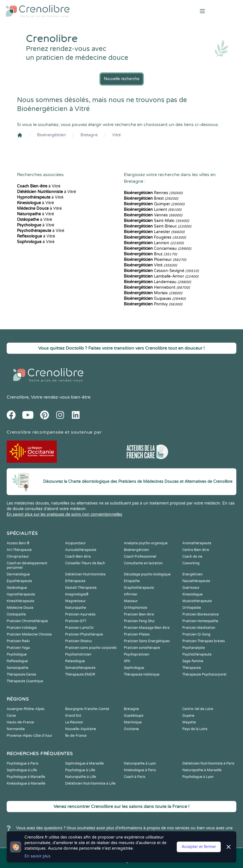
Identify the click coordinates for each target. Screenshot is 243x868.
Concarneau (158, 248)
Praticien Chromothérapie (27, 621)
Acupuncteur (75, 543)
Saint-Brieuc (158, 226)
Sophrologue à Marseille (84, 763)
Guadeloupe (134, 716)
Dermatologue (18, 574)
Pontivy (153, 304)
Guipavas (155, 299)
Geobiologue (17, 588)
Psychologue (17, 654)
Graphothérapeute (139, 588)
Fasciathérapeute (196, 581)
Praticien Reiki (18, 641)
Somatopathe (18, 668)
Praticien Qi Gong (196, 634)
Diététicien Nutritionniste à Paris (208, 763)
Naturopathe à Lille (81, 777)
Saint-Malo (156, 221)
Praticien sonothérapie (142, 648)
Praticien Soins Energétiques (147, 641)
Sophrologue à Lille (22, 770)
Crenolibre (18, 397)
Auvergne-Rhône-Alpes (26, 709)
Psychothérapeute (197, 654)
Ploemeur (155, 260)
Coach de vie (192, 557)
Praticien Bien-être (139, 614)
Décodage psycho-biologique (147, 574)
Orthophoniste (136, 608)
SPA (127, 661)
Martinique (133, 722)
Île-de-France (76, 736)
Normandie (16, 729)
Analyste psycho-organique (146, 543)
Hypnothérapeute (21, 594)
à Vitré (39, 186)
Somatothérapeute (80, 668)
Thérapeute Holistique (142, 674)
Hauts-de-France (20, 722)
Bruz (150, 254)
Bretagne (89, 135)
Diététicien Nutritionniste (85, 574)
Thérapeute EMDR (80, 674)
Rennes (153, 193)
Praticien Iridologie (22, 628)
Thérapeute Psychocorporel (204, 674)
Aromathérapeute (197, 543)
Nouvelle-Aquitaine (81, 729)
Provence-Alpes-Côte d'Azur (30, 736)
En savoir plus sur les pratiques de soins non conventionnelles (64, 514)
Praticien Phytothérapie (84, 634)
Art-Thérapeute (19, 550)
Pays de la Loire (195, 729)
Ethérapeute (75, 581)
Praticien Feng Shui (139, 621)
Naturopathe (76, 608)
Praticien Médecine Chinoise (29, 634)
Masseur (131, 601)
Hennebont (157, 287)
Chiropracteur (18, 557)
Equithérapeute (19, 581)
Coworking (191, 563)
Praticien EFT (76, 621)
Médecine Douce (20, 608)
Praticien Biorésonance (201, 614)
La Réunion (74, 722)
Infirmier (131, 594)
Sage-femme (193, 661)
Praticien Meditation (199, 628)
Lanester (154, 232)
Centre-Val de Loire (198, 709)
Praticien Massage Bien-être (147, 628)
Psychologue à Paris (23, 763)
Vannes (153, 215)
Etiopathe (132, 581)
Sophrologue (134, 668)
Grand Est (73, 716)
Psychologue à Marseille (26, 777)
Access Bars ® (18, 543)
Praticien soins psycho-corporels (91, 648)
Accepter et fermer (199, 847)
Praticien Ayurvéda (80, 614)
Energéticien (192, 574)
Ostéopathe (16, 614)
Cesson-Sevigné (161, 271)
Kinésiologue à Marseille (26, 783)
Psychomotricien (78, 654)
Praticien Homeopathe (200, 621)
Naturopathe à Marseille (202, 770)
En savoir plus (37, 856)
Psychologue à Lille (80, 770)
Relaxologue (75, 661)
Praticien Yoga (18, 648)
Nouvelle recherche (122, 79)
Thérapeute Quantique (25, 681)
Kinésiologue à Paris (140, 770)
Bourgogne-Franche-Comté (87, 709)
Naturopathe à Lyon (140, 763)
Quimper (154, 204)
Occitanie (131, 729)
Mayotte (189, 722)
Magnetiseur (75, 601)
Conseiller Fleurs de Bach (85, 563)
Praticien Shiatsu (78, 641)
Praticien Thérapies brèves (204, 641)
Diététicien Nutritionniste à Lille (90, 783)
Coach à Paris (135, 777)
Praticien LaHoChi (79, 628)
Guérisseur (191, 588)
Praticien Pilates (137, 634)
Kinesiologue (192, 594)
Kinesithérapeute (20, 601)
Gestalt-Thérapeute (81, 588)
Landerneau (157, 282)
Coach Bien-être (78, 557)
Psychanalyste (194, 648)
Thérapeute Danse (21, 674)
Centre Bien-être (196, 550)
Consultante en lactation (143, 563)
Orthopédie (192, 608)
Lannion (154, 243)
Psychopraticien (137, 654)
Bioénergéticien (51, 135)
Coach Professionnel (140, 557)
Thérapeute (192, 668)
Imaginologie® (77, 594)
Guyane (188, 716)
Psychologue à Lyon (198, 777)
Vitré (116, 135)
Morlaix (153, 293)
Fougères (155, 237)
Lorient (153, 210)
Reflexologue (17, 661)
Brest (151, 198)
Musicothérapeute (197, 601)
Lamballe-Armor (161, 276)
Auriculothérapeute (81, 550)
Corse (11, 716)
